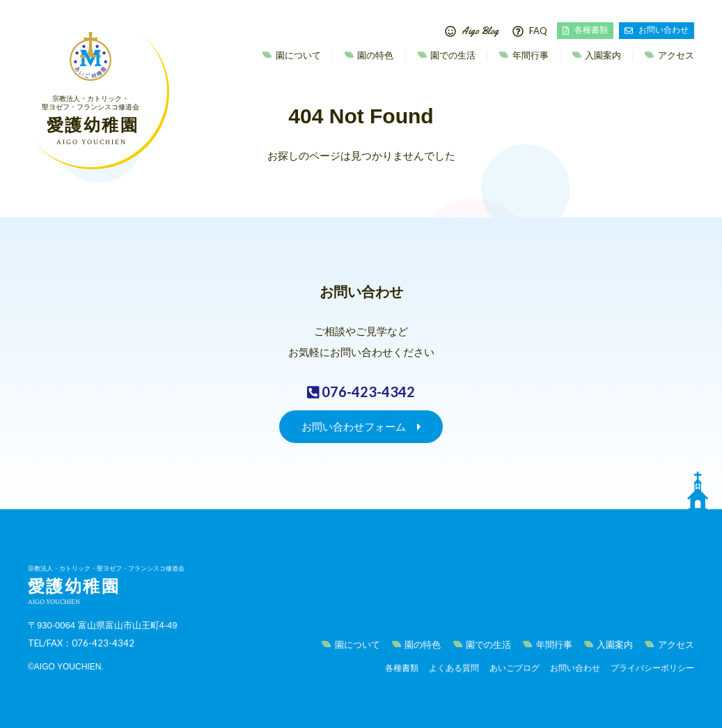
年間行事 (529, 56)
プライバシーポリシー (652, 668)
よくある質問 (454, 668)
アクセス (675, 56)
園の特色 (375, 56)
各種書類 (585, 30)
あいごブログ (515, 668)
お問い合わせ (657, 30)
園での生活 (452, 56)
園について (297, 56)
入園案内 (602, 56)
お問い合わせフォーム (361, 427)
